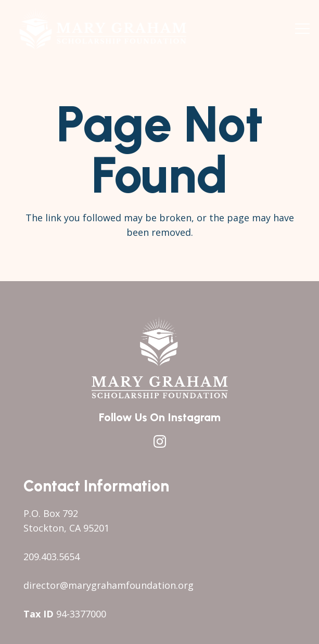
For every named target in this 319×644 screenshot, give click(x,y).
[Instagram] (160, 441)
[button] (303, 29)
